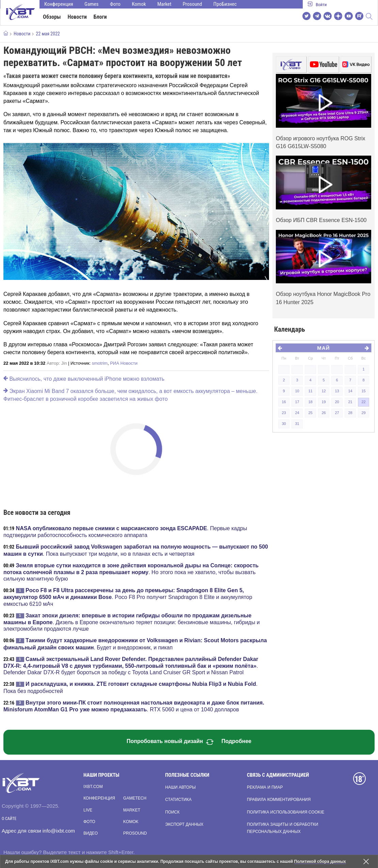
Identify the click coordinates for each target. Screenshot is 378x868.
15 (363, 391)
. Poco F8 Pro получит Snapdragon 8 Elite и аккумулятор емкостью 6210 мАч (128, 597)
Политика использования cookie (286, 812)
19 (324, 402)
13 (337, 391)
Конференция (59, 4)
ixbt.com (93, 787)
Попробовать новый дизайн (170, 742)
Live (88, 810)
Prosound (193, 4)
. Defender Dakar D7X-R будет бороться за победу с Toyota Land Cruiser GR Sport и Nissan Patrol (131, 666)
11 (310, 391)
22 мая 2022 (48, 34)
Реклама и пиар (265, 787)
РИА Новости (124, 363)
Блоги (100, 17)
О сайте (9, 819)
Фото (115, 4)
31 (297, 424)
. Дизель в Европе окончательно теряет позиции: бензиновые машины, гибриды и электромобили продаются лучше (132, 622)
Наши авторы (180, 787)
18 (310, 402)
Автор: (57, 363)
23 (284, 413)
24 (297, 413)
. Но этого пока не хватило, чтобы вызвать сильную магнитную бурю (131, 572)
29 (363, 413)
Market (164, 4)
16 (284, 402)
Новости (77, 17)
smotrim (100, 363)
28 (350, 413)
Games (91, 4)
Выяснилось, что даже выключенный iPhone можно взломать (84, 379)
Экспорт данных (184, 824)
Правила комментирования (279, 800)
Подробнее (236, 741)
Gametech (135, 798)
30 (284, 424)
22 (363, 402)
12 (324, 391)
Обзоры (52, 17)
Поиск (172, 812)
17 (297, 402)
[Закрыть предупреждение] (366, 862)
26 (324, 413)
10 (297, 391)
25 (310, 413)
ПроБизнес (225, 4)
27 (337, 413)
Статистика (178, 800)
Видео (91, 833)
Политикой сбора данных (320, 862)
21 (350, 402)
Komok (139, 4)
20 (337, 402)
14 (350, 391)
